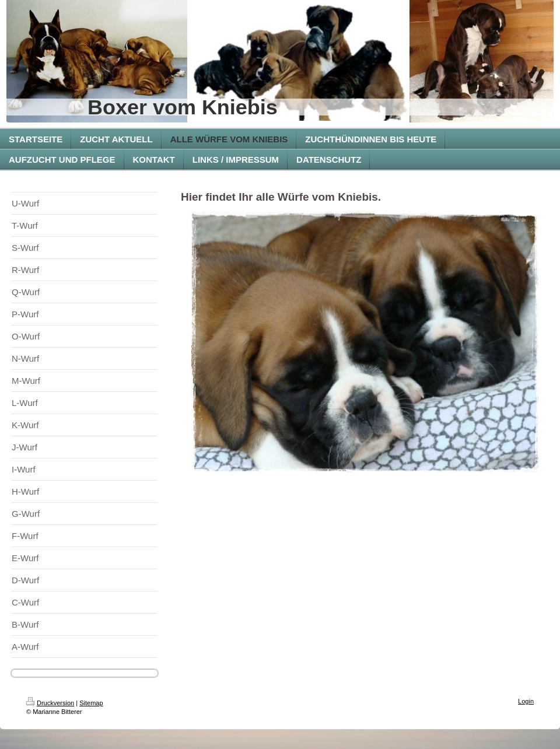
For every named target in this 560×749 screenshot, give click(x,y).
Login (526, 701)
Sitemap (91, 703)
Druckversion (50, 703)
